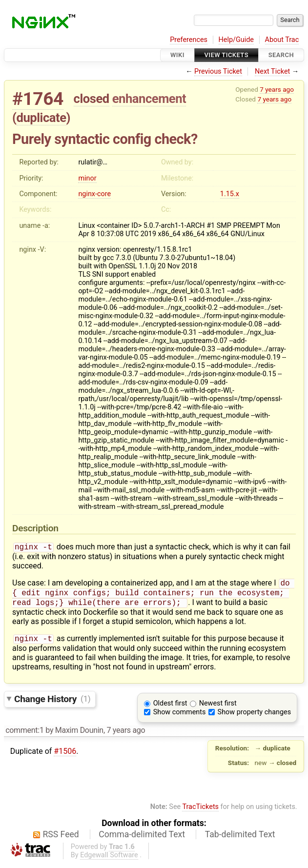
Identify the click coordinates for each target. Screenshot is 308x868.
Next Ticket (272, 71)
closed (92, 99)
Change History (52, 703)
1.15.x (230, 194)
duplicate (41, 118)
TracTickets (200, 812)
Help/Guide (236, 40)
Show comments (180, 717)
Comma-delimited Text (142, 839)
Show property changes (254, 717)
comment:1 (24, 735)
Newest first (218, 708)
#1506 (65, 756)
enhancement (149, 99)
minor (87, 178)
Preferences (189, 40)
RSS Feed (61, 839)
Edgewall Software (109, 860)
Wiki (177, 55)
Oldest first (170, 708)
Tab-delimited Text (240, 839)
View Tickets (226, 55)
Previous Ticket (218, 71)
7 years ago (277, 89)
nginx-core (94, 194)
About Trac (282, 40)
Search (281, 55)
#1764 (38, 99)
